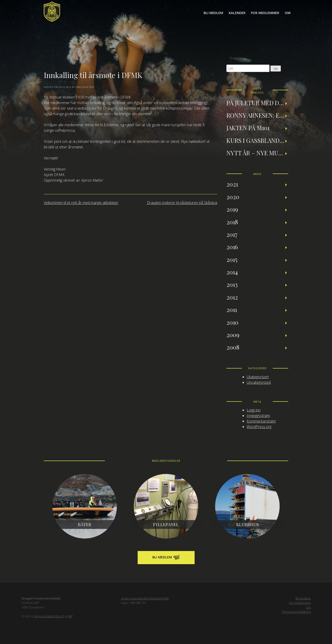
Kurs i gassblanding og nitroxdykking (257, 140)
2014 (232, 272)
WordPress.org (259, 427)
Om (288, 13)
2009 (233, 335)
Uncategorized (259, 382)
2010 (232, 322)
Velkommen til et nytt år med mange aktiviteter (81, 203)
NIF (70, 616)
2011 (232, 309)
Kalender (237, 13)
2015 (232, 259)
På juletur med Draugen (257, 103)
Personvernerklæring (296, 612)
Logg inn (254, 410)
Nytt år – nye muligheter (257, 153)
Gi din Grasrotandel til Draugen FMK (145, 598)
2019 (232, 209)
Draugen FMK (85, 87)
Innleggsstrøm (258, 416)
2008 (233, 347)
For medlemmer (265, 13)
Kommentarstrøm (261, 421)
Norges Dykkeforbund (49, 616)
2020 (233, 197)
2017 (232, 234)
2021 (232, 184)
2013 (232, 284)
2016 (232, 247)
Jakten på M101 (248, 128)
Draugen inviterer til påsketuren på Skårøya (182, 203)
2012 (232, 297)
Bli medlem (213, 13)
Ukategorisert (258, 377)
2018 (232, 222)
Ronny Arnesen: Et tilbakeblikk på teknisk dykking (257, 115)
